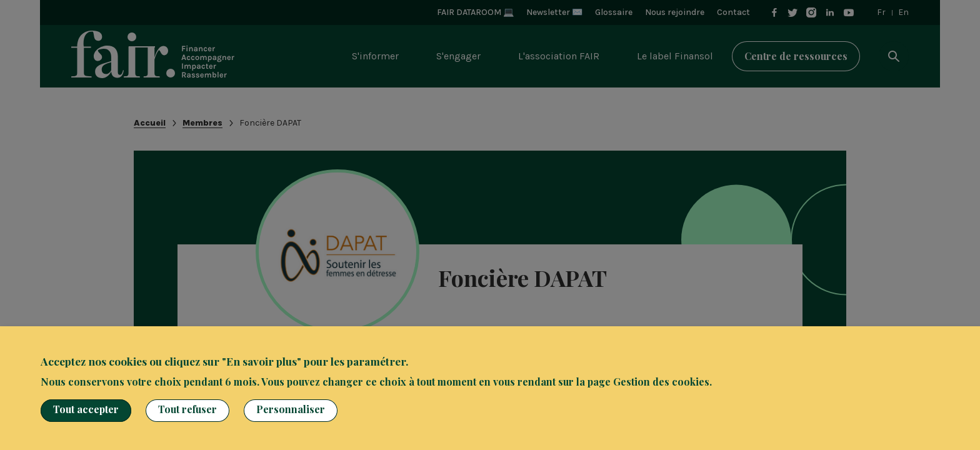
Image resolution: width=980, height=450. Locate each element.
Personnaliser (291, 409)
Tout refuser (187, 409)
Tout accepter (86, 409)
